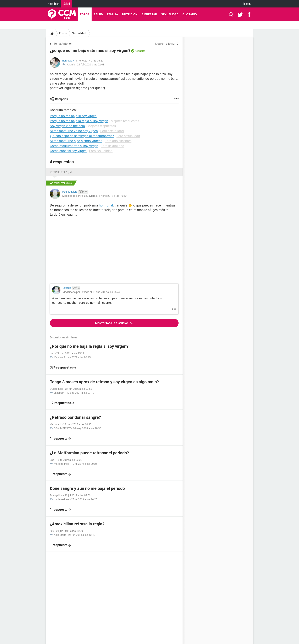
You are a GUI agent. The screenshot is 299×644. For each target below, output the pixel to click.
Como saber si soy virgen (68, 151)
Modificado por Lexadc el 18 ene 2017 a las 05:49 (91, 292)
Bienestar (149, 14)
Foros (85, 14)
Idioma (247, 4)
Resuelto (140, 51)
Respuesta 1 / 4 (61, 172)
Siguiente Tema (165, 44)
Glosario (190, 14)
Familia (112, 14)
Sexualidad (170, 14)
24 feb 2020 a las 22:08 (91, 65)
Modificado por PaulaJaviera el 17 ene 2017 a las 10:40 (94, 196)
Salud (67, 4)
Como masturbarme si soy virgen (74, 146)
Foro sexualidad (112, 131)
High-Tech (53, 4)
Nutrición (130, 14)
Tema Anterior (63, 44)
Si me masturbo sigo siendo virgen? (76, 141)
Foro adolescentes (118, 141)
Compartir (62, 99)
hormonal (106, 205)
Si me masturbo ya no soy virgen (74, 131)
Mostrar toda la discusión (112, 323)
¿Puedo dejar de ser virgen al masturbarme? (82, 136)
